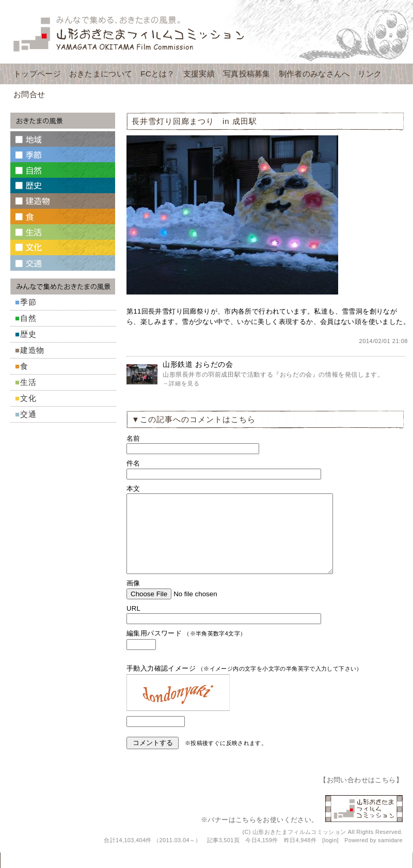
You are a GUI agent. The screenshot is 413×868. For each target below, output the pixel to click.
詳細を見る (184, 383)
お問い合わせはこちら (361, 795)
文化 (28, 398)
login (331, 856)
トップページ (37, 74)
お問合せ (29, 94)
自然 (28, 318)
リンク (370, 74)
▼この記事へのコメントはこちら (194, 419)
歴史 (28, 334)
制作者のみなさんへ (314, 74)
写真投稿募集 (247, 74)
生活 (28, 382)
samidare (390, 856)
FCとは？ (158, 74)
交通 (28, 414)
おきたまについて (101, 74)
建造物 (32, 350)
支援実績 (199, 74)
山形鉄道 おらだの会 (198, 364)
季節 (28, 302)
